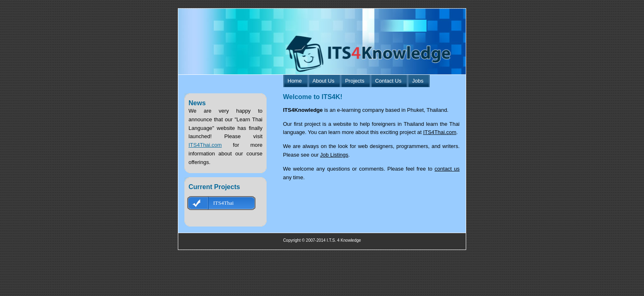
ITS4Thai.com (205, 145)
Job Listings (334, 155)
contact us (447, 169)
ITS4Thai (223, 203)
